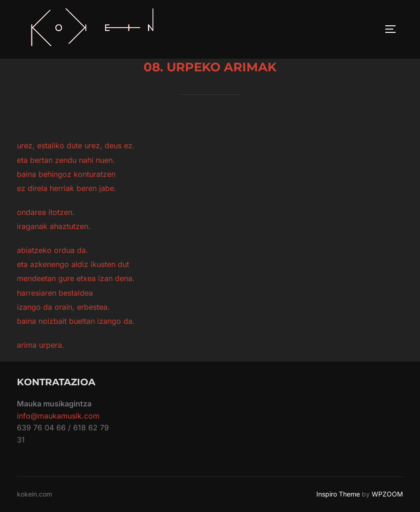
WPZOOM (387, 494)
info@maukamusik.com (58, 416)
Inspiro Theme (338, 494)
